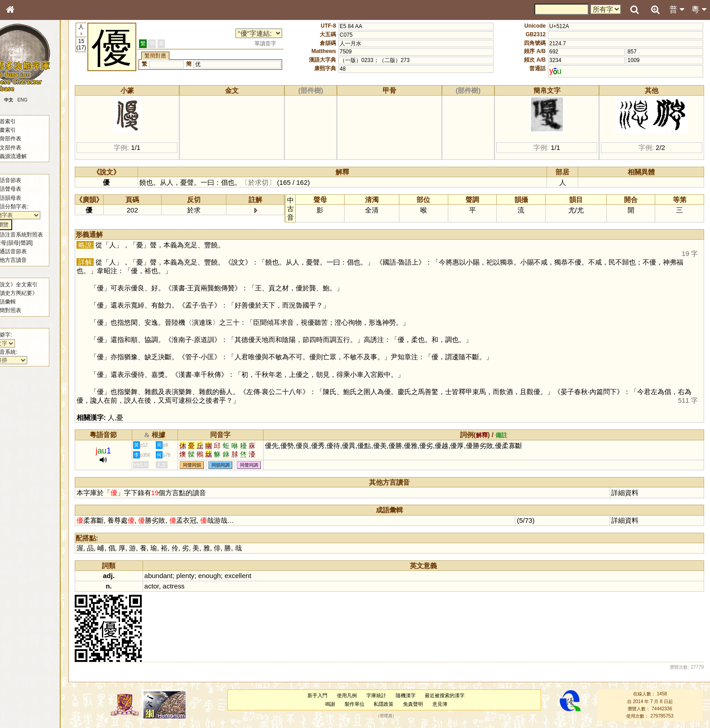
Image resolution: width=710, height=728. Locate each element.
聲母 (18, 243)
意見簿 (444, 704)
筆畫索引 (22, 130)
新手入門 (322, 695)
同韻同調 (230, 465)
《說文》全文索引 (33, 284)
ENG (40, 100)
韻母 (31, 243)
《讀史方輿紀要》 (33, 293)
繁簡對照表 (25, 310)
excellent (247, 576)
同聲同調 (259, 465)
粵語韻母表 (25, 198)
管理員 (390, 716)
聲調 (43, 243)
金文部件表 (25, 148)
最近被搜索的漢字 (449, 695)
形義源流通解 (28, 156)
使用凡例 (351, 695)
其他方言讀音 (28, 260)
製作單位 (359, 704)
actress (183, 586)
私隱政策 (388, 704)
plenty (195, 576)
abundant (168, 576)
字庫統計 (380, 695)
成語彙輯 (22, 302)
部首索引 (22, 121)
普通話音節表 (28, 251)
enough (219, 576)
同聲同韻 (201, 465)
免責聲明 (417, 704)
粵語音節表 (25, 180)
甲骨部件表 (25, 139)
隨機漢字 (410, 695)
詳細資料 (626, 493)
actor (161, 586)
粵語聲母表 (25, 189)
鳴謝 (334, 704)
